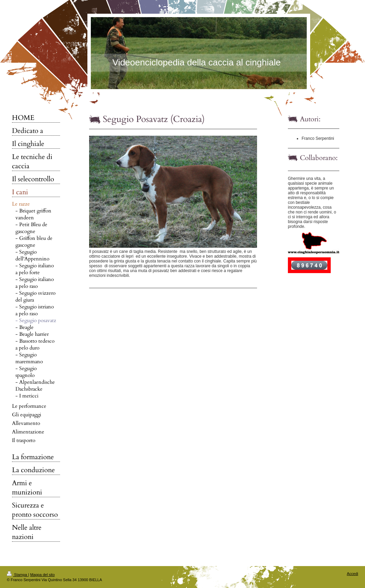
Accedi (352, 574)
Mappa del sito (42, 575)
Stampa (17, 575)
